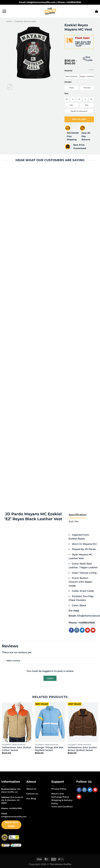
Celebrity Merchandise (25, 21)
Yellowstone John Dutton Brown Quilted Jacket (82, 749)
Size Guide (89, 59)
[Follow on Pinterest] (87, 630)
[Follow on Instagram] (77, 630)
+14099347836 (86, 623)
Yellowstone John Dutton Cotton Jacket (17, 749)
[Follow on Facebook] (71, 630)
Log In (50, 678)
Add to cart (79, 119)
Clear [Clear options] (91, 70)
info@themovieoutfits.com (14, 817)
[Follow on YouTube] (93, 630)
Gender (68, 82)
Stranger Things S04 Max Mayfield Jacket (49, 749)
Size (66, 93)
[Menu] (4, 11)
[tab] (78, 515)
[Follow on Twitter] (82, 630)
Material (68, 71)
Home (9, 21)
